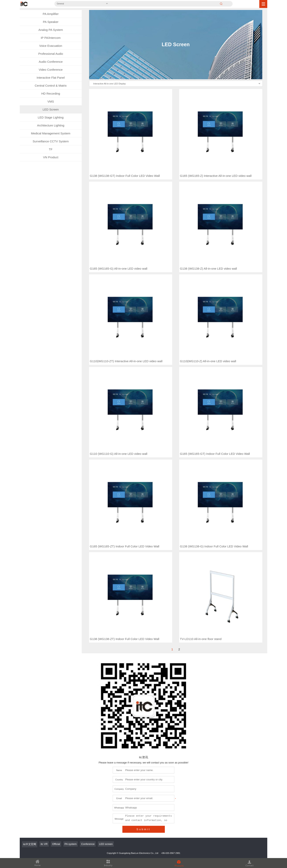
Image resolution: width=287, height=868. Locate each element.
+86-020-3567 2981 (171, 744)
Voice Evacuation (51, 46)
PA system (71, 734)
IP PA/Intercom (51, 38)
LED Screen (51, 109)
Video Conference (51, 70)
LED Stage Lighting (51, 117)
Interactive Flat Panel (51, 78)
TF (51, 149)
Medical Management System (51, 133)
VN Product (51, 157)
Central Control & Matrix (51, 86)
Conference (88, 734)
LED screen (106, 734)
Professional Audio (51, 54)
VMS (51, 101)
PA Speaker (51, 22)
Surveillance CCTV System (51, 141)
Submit (143, 720)
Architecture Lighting (51, 125)
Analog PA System (51, 30)
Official (56, 734)
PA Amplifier (51, 14)
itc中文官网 (30, 735)
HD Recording (51, 93)
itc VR (44, 734)
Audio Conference (51, 62)
